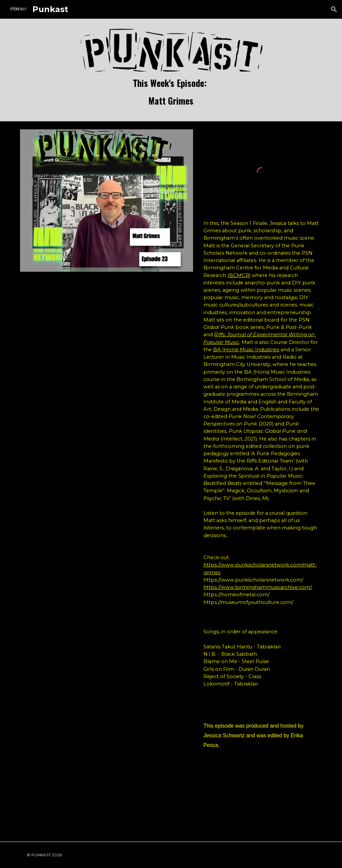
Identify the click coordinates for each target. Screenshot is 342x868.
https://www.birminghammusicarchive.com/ (258, 587)
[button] (334, 9)
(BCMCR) (239, 275)
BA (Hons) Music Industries (246, 350)
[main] (171, 92)
